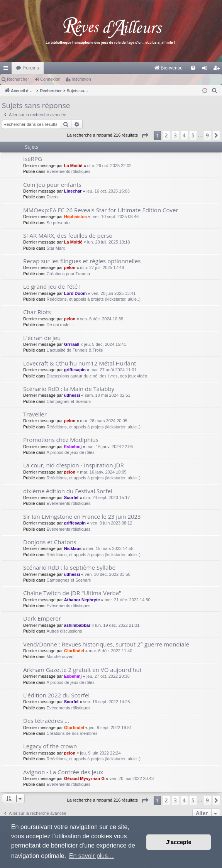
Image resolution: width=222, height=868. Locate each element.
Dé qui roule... (60, 325)
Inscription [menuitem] (218, 69)
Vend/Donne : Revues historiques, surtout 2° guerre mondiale (106, 644)
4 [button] (184, 135)
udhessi (72, 395)
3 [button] (175, 135)
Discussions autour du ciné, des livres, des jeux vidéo (97, 376)
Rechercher (18, 79)
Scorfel (71, 497)
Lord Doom (75, 293)
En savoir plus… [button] (92, 856)
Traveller (35, 414)
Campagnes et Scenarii (69, 401)
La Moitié (73, 166)
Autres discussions (64, 631)
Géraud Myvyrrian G (84, 778)
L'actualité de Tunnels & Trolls (75, 350)
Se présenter (59, 223)
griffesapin (75, 370)
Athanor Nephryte (82, 600)
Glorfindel (74, 651)
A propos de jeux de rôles (71, 452)
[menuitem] (88, 68)
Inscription (81, 79)
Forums (31, 68)
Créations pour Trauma (69, 274)
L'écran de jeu (42, 338)
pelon (70, 267)
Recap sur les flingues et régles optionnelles (82, 261)
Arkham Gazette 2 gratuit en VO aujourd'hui (82, 670)
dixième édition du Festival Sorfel (68, 491)
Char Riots (37, 312)
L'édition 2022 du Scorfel (56, 695)
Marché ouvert (60, 656)
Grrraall (72, 344)
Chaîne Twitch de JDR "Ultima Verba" (72, 593)
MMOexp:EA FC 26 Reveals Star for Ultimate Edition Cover (101, 210)
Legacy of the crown (50, 746)
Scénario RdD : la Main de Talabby (69, 389)
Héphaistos (75, 217)
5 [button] (193, 135)
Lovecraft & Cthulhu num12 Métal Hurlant (80, 363)
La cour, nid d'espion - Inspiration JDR (74, 465)
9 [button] (207, 135)
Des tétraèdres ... (46, 721)
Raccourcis (7, 69)
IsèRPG (33, 159)
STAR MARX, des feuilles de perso (68, 235)
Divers (53, 197)
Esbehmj (73, 447)
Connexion (50, 79)
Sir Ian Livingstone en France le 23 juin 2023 (82, 516)
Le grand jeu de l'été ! (52, 286)
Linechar (73, 191)
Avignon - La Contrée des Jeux (63, 772)
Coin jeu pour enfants (52, 184)
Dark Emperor (42, 618)
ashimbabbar (77, 625)
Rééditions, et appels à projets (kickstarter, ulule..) (94, 299)
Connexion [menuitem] (206, 69)
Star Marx (56, 248)
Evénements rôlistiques (69, 171)
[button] (145, 135)
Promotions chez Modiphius (61, 440)
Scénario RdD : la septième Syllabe (69, 567)
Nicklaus (73, 548)
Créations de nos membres (72, 733)
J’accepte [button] (179, 842)
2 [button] (166, 135)
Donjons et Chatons (50, 542)
